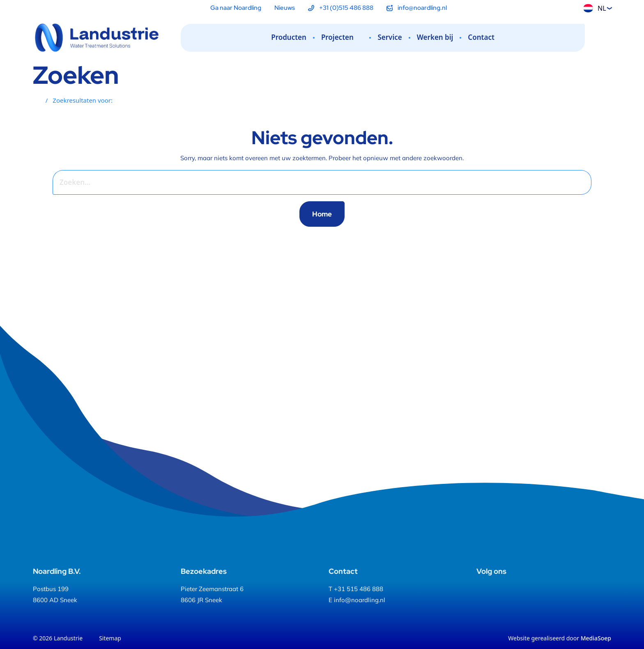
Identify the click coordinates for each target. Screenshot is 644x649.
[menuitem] (341, 8)
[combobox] (310, 182)
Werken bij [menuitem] (435, 37)
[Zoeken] (605, 38)
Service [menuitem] (390, 37)
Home (322, 214)
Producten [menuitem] (289, 37)
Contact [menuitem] (481, 37)
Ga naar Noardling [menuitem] (236, 8)
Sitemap (110, 638)
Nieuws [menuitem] (285, 8)
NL (595, 8)
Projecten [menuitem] (342, 37)
